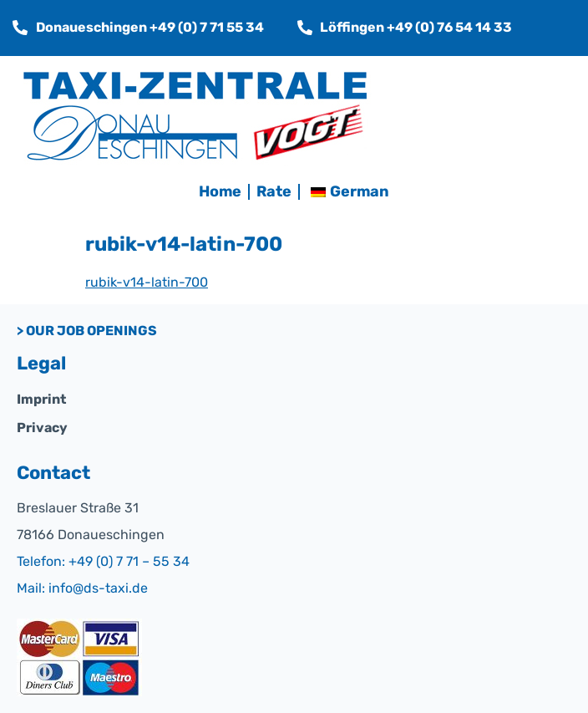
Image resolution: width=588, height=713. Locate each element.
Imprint (41, 399)
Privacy (42, 428)
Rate (274, 191)
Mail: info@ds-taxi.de (82, 588)
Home (220, 191)
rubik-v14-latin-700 (147, 282)
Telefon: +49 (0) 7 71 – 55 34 (103, 561)
